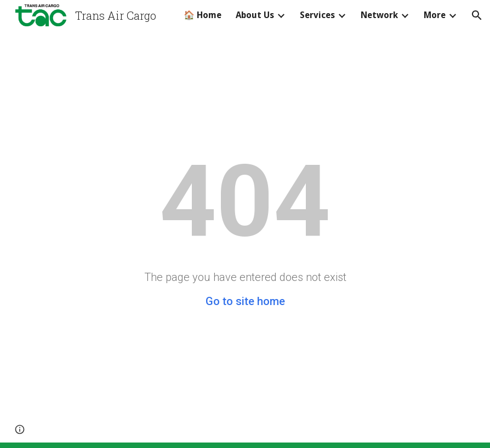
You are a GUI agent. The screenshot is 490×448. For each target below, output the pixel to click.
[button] (477, 15)
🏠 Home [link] (203, 15)
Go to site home (245, 301)
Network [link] (379, 15)
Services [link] (317, 15)
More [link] (435, 15)
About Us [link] (255, 15)
